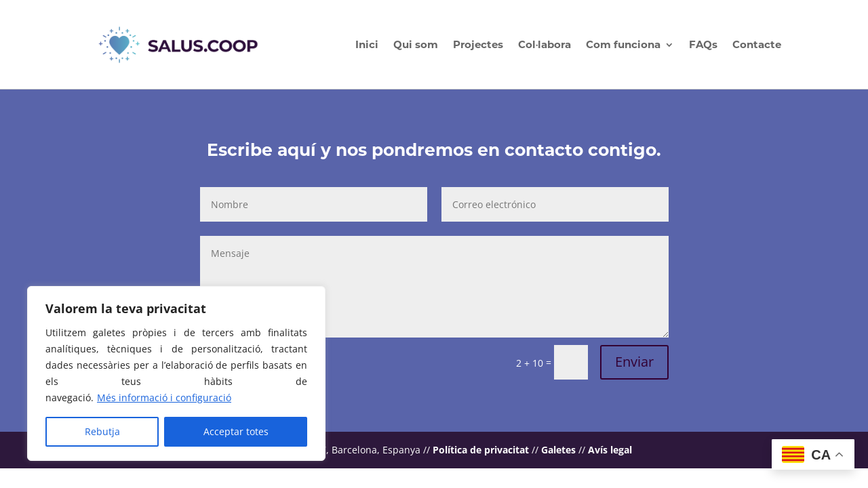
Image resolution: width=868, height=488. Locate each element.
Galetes (558, 450)
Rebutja (102, 431)
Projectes (478, 44)
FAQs (703, 44)
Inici (367, 44)
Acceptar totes (236, 431)
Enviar (634, 362)
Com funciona (623, 44)
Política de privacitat (481, 450)
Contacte (757, 44)
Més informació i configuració (164, 398)
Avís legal (610, 450)
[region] (176, 373)
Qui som (416, 44)
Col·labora (545, 44)
